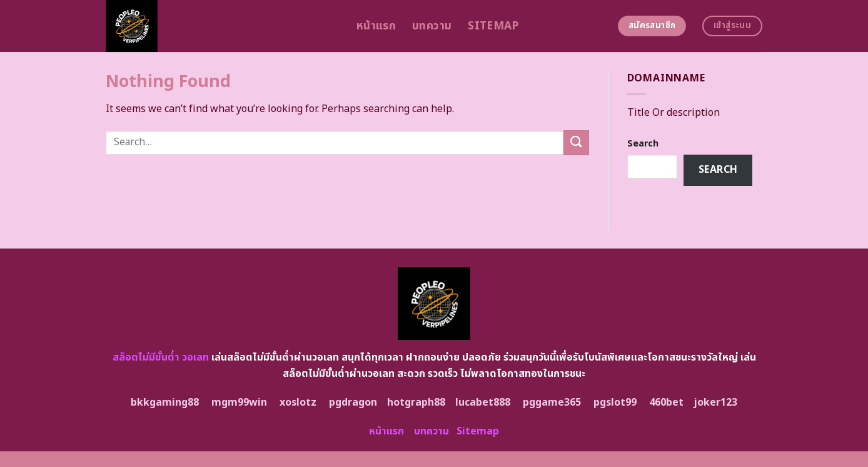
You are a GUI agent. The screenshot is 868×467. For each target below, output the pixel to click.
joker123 (715, 403)
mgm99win (239, 403)
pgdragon (353, 403)
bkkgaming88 (165, 403)
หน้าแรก (376, 26)
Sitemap (493, 26)
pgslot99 (615, 403)
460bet (666, 403)
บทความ (432, 26)
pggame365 (552, 403)
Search (643, 144)
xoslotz (298, 403)
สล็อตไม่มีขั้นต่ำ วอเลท (161, 357)
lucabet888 (483, 403)
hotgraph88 (416, 403)
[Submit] (576, 142)
